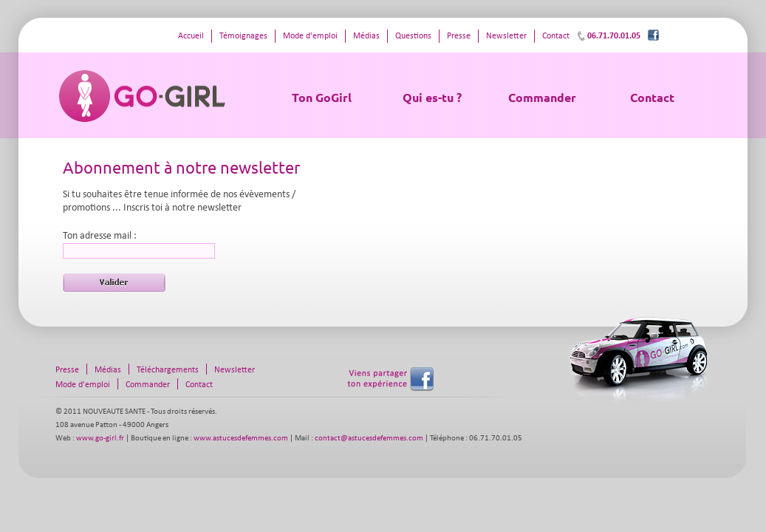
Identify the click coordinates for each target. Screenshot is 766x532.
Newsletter (506, 36)
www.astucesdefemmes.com (241, 439)
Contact (652, 97)
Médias (366, 36)
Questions (413, 36)
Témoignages (243, 36)
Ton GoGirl (322, 97)
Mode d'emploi (310, 36)
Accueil (191, 36)
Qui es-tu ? (432, 97)
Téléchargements (168, 370)
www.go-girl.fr (100, 439)
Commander (542, 97)
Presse (459, 36)
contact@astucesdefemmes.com (369, 439)
